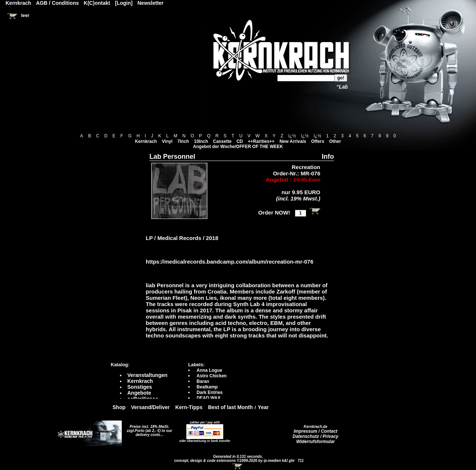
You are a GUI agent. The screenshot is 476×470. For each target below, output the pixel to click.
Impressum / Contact (316, 431)
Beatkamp (207, 387)
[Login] (124, 3)
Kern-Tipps (189, 407)
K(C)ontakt (97, 3)
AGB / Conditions (58, 3)
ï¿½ (292, 136)
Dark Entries (210, 392)
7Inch (183, 141)
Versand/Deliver (150, 407)
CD (240, 141)
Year (263, 407)
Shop (119, 407)
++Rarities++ (261, 141)
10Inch (201, 141)
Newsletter (151, 3)
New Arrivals (293, 141)
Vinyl (167, 141)
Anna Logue (209, 370)
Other (335, 141)
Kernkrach (146, 141)
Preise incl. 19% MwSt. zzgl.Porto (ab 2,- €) (148, 429)
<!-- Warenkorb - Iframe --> (238, 466)
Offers (318, 141)
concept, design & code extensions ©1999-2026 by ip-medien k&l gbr (235, 461)
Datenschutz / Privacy (315, 436)
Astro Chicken (212, 376)
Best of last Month (230, 407)
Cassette (222, 141)
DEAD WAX (209, 398)
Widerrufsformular (316, 442)
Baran (203, 381)
